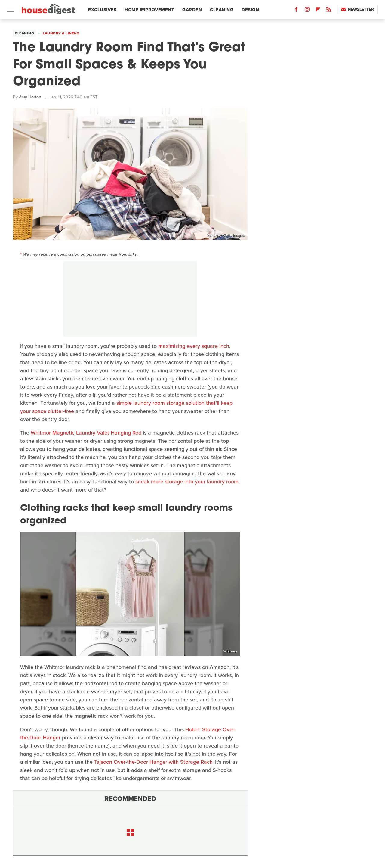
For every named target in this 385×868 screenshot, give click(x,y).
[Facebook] (296, 11)
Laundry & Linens (61, 33)
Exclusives (102, 10)
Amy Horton (30, 97)
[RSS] (329, 11)
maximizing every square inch (194, 346)
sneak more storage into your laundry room (187, 482)
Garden (192, 10)
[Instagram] (307, 11)
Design (250, 10)
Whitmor (230, 651)
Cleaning (222, 10)
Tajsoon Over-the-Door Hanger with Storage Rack (153, 762)
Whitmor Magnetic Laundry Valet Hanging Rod (86, 433)
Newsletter (357, 9)
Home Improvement (149, 10)
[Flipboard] (318, 11)
